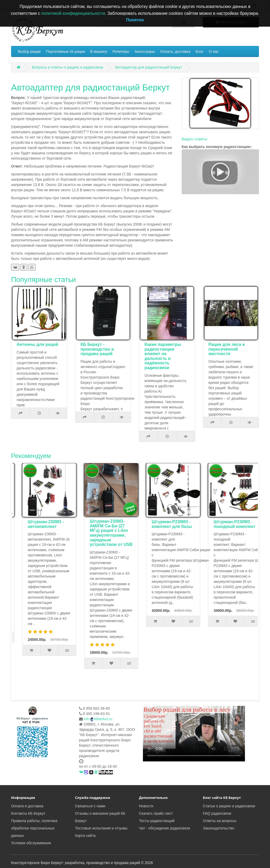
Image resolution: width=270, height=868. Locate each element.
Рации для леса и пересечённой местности (227, 349)
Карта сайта (85, 836)
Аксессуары (145, 51)
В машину (99, 51)
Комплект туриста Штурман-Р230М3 (40, 524)
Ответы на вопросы (220, 821)
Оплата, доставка (175, 51)
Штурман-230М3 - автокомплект (102, 524)
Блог (200, 51)
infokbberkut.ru (98, 719)
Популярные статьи (44, 280)
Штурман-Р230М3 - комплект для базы (228, 524)
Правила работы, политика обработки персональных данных (34, 828)
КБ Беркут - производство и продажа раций (97, 349)
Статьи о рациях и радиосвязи (229, 806)
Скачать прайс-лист (156, 813)
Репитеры (121, 51)
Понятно (135, 20)
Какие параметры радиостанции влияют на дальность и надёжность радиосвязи (163, 356)
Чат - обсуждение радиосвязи (164, 828)
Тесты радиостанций (157, 821)
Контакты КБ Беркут (28, 813)
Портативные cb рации (65, 51)
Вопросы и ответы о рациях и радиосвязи (68, 67)
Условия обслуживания (31, 843)
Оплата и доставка (27, 806)
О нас (214, 51)
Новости (146, 806)
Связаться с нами (90, 806)
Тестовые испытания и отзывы (101, 828)
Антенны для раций (37, 344)
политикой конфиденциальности (73, 13)
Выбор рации (29, 51)
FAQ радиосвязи (217, 813)
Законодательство (219, 828)
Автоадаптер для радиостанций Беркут (148, 67)
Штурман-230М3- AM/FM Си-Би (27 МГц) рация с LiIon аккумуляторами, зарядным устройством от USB (167, 533)
